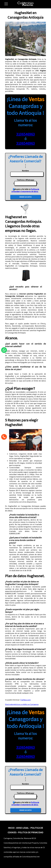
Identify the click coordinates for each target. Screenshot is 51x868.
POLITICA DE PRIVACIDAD (31, 832)
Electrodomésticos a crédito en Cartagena (22, 704)
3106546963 (25, 134)
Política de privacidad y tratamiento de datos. (25, 190)
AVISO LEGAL (22, 828)
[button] (5, 5)
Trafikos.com (25, 700)
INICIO (11, 828)
